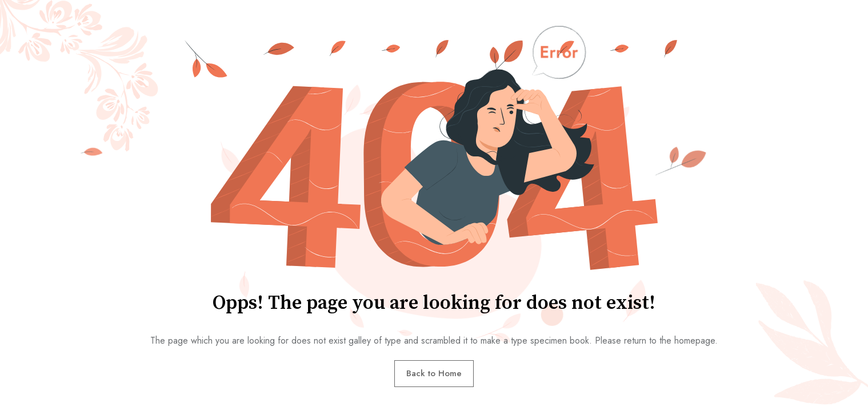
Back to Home (434, 373)
